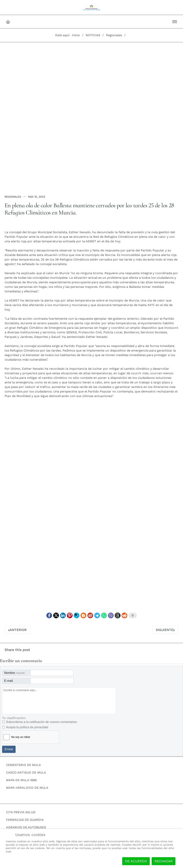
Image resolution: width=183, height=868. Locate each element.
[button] (175, 22)
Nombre (14, 673)
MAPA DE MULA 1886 (21, 780)
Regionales (13, 197)
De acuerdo (136, 861)
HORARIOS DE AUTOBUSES (26, 828)
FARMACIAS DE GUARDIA (25, 820)
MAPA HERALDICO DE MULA (27, 788)
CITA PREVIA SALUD (21, 812)
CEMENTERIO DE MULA (23, 765)
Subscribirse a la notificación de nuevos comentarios (42, 722)
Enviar (9, 749)
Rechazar (164, 861)
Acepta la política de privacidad (27, 727)
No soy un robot (21, 737)
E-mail (8, 681)
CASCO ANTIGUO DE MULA (26, 773)
